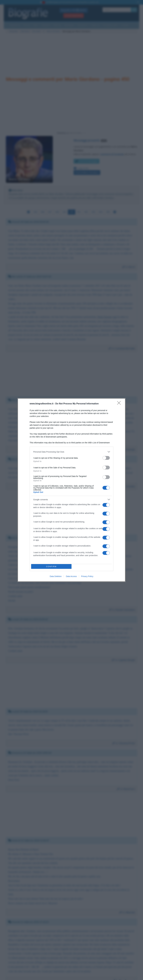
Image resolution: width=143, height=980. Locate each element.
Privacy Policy (87, 576)
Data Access (71, 576)
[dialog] (71, 490)
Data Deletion (56, 576)
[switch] (106, 458)
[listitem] (71, 452)
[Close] (120, 404)
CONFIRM (51, 566)
